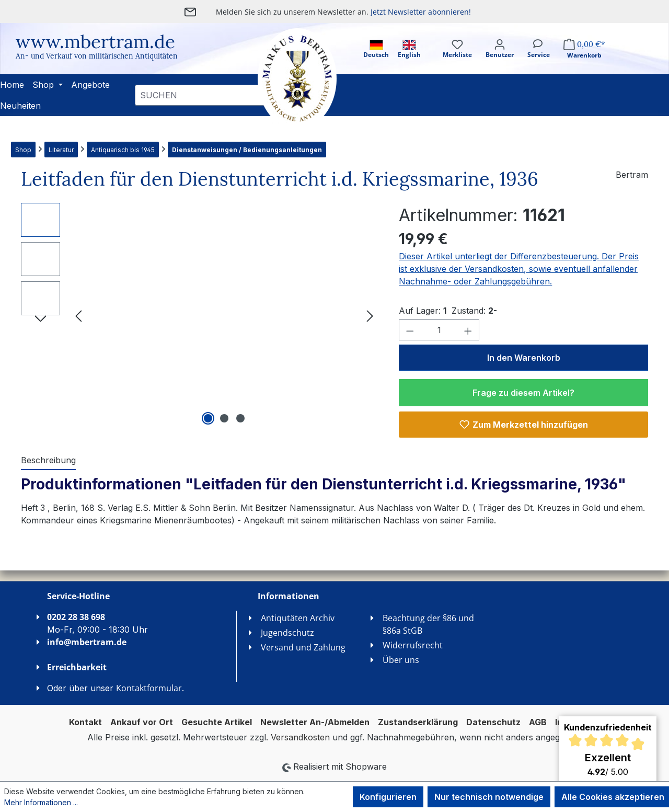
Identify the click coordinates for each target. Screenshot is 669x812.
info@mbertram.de (87, 642)
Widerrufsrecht (413, 645)
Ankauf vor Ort (142, 722)
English (409, 49)
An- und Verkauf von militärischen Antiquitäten (97, 56)
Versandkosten (300, 737)
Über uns (401, 660)
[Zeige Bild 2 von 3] (224, 418)
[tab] (48, 461)
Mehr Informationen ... (41, 802)
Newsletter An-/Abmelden (315, 722)
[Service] (539, 58)
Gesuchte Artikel (217, 722)
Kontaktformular (149, 688)
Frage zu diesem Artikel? (523, 393)
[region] (199, 315)
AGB (538, 722)
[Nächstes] (370, 316)
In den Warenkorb (524, 358)
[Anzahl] (439, 330)
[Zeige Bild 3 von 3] (240, 418)
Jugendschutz (287, 633)
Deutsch (376, 49)
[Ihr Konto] (500, 58)
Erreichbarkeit (77, 667)
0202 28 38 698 (76, 617)
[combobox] (201, 95)
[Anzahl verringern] (410, 330)
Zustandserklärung (418, 722)
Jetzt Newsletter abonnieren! (421, 12)
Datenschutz (493, 722)
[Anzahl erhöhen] (468, 330)
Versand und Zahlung (303, 647)
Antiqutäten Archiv (298, 618)
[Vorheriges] (78, 316)
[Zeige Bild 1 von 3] (208, 418)
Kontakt (85, 722)
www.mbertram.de (95, 42)
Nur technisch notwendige (489, 797)
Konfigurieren (388, 797)
